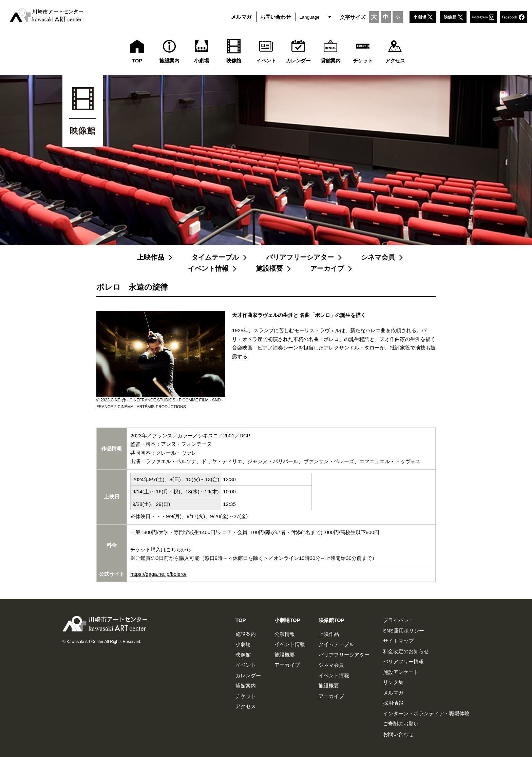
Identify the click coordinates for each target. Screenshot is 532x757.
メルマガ (241, 17)
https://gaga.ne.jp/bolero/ (158, 574)
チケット (246, 696)
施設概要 (269, 268)
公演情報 (285, 634)
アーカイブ (327, 268)
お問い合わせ (275, 17)
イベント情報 (208, 268)
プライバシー (398, 620)
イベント (246, 665)
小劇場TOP (287, 620)
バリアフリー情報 (403, 661)
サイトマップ (398, 641)
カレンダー (248, 675)
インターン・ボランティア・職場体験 (426, 713)
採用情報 (393, 703)
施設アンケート (401, 672)
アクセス (246, 706)
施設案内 (246, 634)
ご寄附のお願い (401, 724)
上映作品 (151, 257)
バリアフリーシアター (300, 257)
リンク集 (393, 682)
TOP (241, 620)
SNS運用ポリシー (404, 631)
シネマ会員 (378, 257)
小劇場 (243, 644)
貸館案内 (246, 686)
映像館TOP (331, 620)
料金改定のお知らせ (406, 651)
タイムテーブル (215, 257)
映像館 (243, 655)
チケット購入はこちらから (161, 550)
